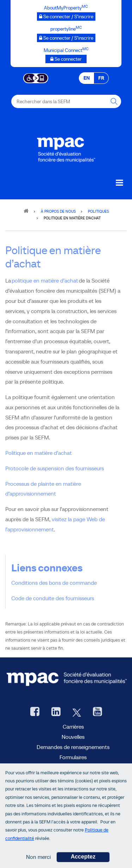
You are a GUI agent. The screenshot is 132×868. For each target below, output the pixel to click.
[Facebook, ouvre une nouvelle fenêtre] (35, 712)
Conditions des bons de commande (54, 583)
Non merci (38, 859)
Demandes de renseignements (73, 747)
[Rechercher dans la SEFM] (114, 101)
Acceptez (83, 859)
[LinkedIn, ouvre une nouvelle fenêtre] (56, 712)
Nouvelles (73, 737)
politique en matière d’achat (45, 280)
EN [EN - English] (87, 78)
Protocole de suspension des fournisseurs (55, 468)
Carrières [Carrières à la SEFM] (73, 727)
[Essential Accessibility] (36, 78)
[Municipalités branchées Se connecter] (66, 59)
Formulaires (73, 757)
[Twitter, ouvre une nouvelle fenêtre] (77, 712)
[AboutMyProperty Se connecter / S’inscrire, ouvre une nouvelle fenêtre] (66, 16)
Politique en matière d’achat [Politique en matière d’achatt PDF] (39, 453)
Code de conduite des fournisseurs (53, 598)
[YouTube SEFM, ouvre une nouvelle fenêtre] (98, 712)
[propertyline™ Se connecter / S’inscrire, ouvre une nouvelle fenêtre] (66, 38)
